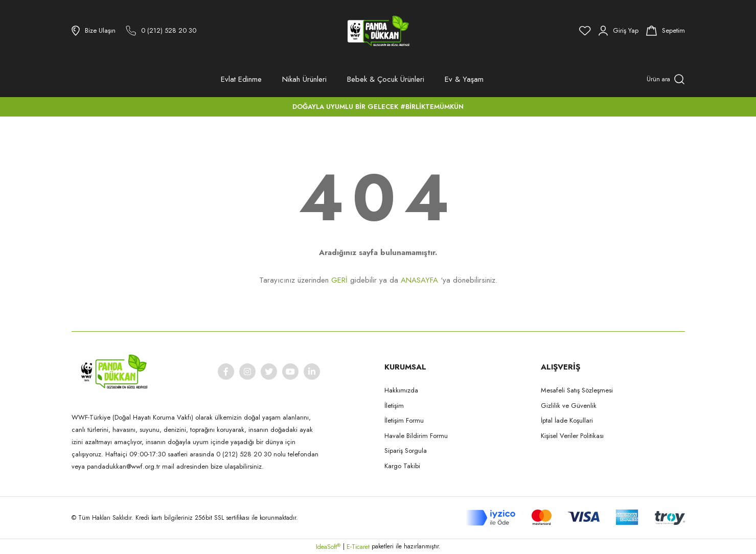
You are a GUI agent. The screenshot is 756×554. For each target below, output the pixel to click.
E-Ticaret (358, 547)
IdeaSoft (328, 547)
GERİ (339, 280)
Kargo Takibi (402, 466)
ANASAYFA (419, 280)
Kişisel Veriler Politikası (572, 436)
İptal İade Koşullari (567, 420)
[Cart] (666, 31)
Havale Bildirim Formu (416, 436)
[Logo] (378, 31)
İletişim (394, 406)
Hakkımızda (401, 390)
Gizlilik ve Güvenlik (569, 406)
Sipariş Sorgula (406, 451)
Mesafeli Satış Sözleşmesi (577, 390)
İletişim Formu (404, 420)
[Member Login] (618, 31)
